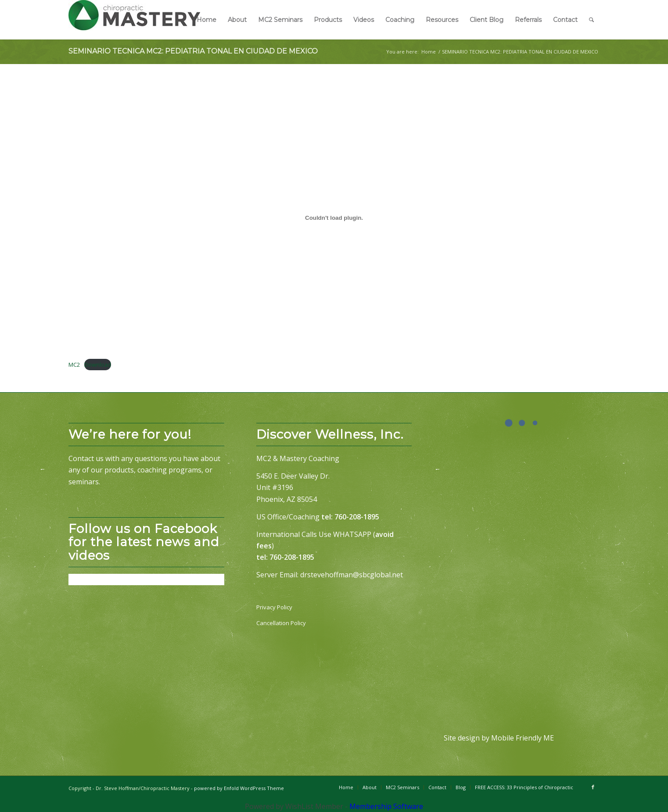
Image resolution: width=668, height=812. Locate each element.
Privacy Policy (274, 607)
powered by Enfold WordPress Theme (239, 788)
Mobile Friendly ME (523, 738)
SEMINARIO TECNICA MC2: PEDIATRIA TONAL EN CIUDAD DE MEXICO (193, 51)
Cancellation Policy (281, 623)
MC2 (74, 365)
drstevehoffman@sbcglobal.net (352, 575)
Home (429, 52)
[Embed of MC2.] (334, 218)
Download (98, 365)
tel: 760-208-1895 (350, 517)
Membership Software (386, 806)
